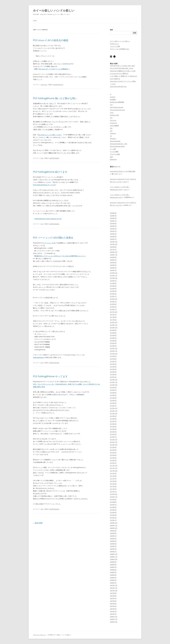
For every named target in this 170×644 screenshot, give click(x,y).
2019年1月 (113, 296)
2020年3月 (113, 265)
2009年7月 (113, 536)
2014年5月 (113, 395)
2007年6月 (113, 601)
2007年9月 (113, 593)
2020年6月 (113, 262)
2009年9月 (113, 531)
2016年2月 (113, 346)
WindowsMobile (115, 141)
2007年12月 (114, 585)
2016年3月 (113, 343)
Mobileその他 (114, 115)
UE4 (111, 128)
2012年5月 (113, 453)
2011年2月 (113, 489)
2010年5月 (113, 510)
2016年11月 (114, 325)
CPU (111, 105)
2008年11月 (114, 557)
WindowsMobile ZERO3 (117, 146)
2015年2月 (113, 374)
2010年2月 (113, 518)
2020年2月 (113, 268)
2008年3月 (113, 577)
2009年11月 (114, 525)
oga (124, 182)
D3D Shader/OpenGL (117, 107)
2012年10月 (114, 445)
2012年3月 (113, 458)
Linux (112, 113)
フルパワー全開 (115, 46)
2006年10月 (114, 622)
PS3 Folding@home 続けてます (50, 172)
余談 (111, 157)
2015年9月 (113, 356)
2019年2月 (113, 294)
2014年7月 (113, 390)
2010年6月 (113, 507)
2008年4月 (113, 575)
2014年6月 (113, 393)
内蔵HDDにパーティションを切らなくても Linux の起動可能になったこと (61, 256)
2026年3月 (113, 216)
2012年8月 (113, 450)
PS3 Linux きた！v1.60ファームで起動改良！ (54, 69)
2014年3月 (113, 400)
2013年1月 (113, 437)
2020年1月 (113, 270)
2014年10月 (114, 385)
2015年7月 (113, 361)
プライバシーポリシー (39, 635)
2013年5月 (113, 426)
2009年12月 (114, 523)
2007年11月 (114, 588)
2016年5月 (113, 338)
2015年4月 (113, 369)
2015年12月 (114, 348)
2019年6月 (113, 283)
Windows (113, 139)
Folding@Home (38, 357)
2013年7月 (113, 421)
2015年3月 (113, 372)
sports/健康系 (114, 126)
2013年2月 (113, 434)
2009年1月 (113, 551)
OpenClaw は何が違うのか (118, 86)
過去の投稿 (38, 523)
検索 (111, 30)
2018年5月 (113, 307)
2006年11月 (114, 619)
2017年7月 (113, 315)
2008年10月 (114, 559)
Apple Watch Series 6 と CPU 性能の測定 (123, 171)
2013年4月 (113, 429)
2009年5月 (113, 541)
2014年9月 (113, 387)
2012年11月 (114, 442)
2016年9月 (113, 330)
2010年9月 (113, 499)
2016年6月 (113, 335)
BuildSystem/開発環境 (117, 102)
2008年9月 (113, 562)
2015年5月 (113, 367)
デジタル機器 (114, 152)
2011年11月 (114, 468)
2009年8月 (113, 533)
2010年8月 (113, 502)
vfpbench (113, 133)
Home (35, 21)
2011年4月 (113, 484)
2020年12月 (114, 252)
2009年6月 (113, 538)
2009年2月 (113, 549)
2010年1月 (113, 520)
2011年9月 (113, 473)
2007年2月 (113, 611)
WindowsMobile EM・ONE (119, 144)
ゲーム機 (113, 149)
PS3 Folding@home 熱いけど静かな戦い (55, 98)
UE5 (111, 131)
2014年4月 (113, 398)
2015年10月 (114, 354)
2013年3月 (113, 432)
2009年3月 (113, 546)
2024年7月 (113, 234)
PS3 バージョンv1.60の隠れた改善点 (53, 237)
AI (111, 94)
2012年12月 (114, 439)
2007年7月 (113, 598)
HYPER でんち (114, 44)
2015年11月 (114, 351)
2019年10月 (114, 278)
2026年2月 (113, 218)
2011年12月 (114, 466)
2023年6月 (113, 247)
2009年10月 (114, 528)
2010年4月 (113, 512)
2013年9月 (113, 416)
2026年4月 (113, 213)
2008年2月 (113, 580)
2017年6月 (113, 317)
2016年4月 (113, 341)
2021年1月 (113, 249)
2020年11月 (114, 255)
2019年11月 (114, 275)
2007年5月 (113, 604)
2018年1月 (113, 309)
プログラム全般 (115, 154)
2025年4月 (113, 223)
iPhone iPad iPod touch (117, 110)
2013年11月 (114, 411)
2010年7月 (113, 505)
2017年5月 (113, 320)
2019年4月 (113, 288)
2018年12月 (114, 299)
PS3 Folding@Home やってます (44, 185)
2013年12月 (114, 408)
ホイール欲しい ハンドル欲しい (54, 10)
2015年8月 (113, 359)
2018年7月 (113, 301)
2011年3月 (113, 486)
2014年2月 (113, 403)
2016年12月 (114, 322)
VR (111, 136)
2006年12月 (114, 617)
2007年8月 (113, 596)
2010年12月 (114, 494)
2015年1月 (113, 377)
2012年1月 (113, 463)
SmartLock (113, 123)
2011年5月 (113, 481)
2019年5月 (113, 286)
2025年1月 (113, 231)
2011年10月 (114, 471)
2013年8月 (113, 419)
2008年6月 (113, 570)
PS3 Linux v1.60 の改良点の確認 (51, 40)
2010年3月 (113, 515)
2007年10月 (114, 591)
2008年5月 (113, 572)
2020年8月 (113, 257)
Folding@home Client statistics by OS (48, 219)
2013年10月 (114, 413)
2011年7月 (113, 479)
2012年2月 (113, 460)
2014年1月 (113, 406)
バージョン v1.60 (50, 243)
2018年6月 (113, 304)
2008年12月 (114, 554)
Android (113, 97)
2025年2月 (113, 229)
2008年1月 (113, 583)
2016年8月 (113, 333)
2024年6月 (113, 236)
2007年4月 (113, 606)
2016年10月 (114, 328)
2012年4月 (113, 455)
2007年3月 (113, 609)
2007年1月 (113, 614)
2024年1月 (113, 239)
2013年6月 (113, 424)
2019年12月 (114, 273)
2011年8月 (113, 476)
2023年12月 (114, 242)
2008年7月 (113, 567)
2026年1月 (113, 221)
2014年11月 (114, 382)
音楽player (113, 159)
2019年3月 (113, 291)
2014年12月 (114, 380)
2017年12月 (114, 312)
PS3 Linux (44, 85)
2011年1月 (113, 492)
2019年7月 (113, 281)
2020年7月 (113, 260)
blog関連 (113, 99)
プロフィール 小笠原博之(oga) (119, 49)
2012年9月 (113, 447)
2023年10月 (114, 244)
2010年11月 (114, 497)
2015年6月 (113, 364)
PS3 (42, 158)
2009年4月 (113, 544)
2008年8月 (113, 564)
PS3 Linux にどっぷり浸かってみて (50, 135)
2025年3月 (113, 226)
